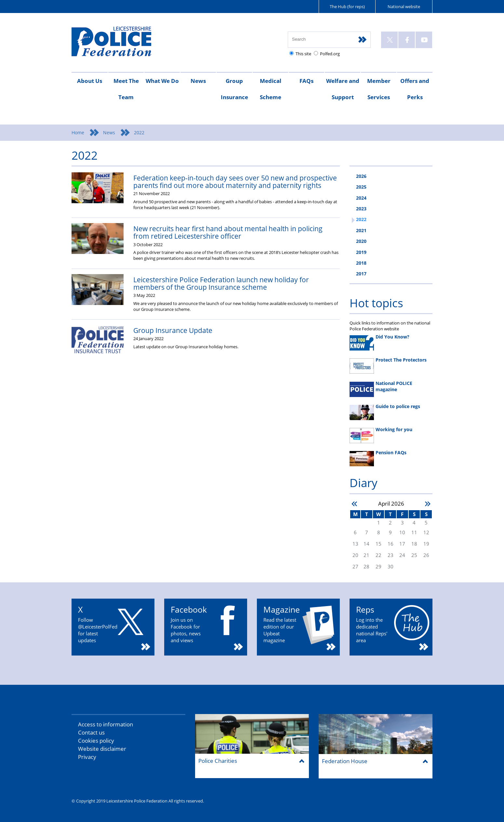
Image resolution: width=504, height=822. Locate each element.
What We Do (162, 81)
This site (303, 54)
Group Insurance (234, 89)
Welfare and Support (343, 89)
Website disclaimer (102, 749)
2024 (361, 198)
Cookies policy (96, 741)
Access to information (106, 724)
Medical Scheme (271, 89)
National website (404, 7)
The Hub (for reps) (347, 7)
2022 (361, 219)
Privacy (87, 757)
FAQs (306, 81)
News (198, 81)
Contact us (91, 732)
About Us (90, 81)
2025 (361, 187)
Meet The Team (126, 89)
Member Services (379, 89)
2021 (361, 230)
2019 (361, 252)
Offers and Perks (415, 89)
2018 (361, 263)
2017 (361, 274)
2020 (361, 241)
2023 (361, 209)
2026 (361, 176)
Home (78, 133)
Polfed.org (330, 54)
